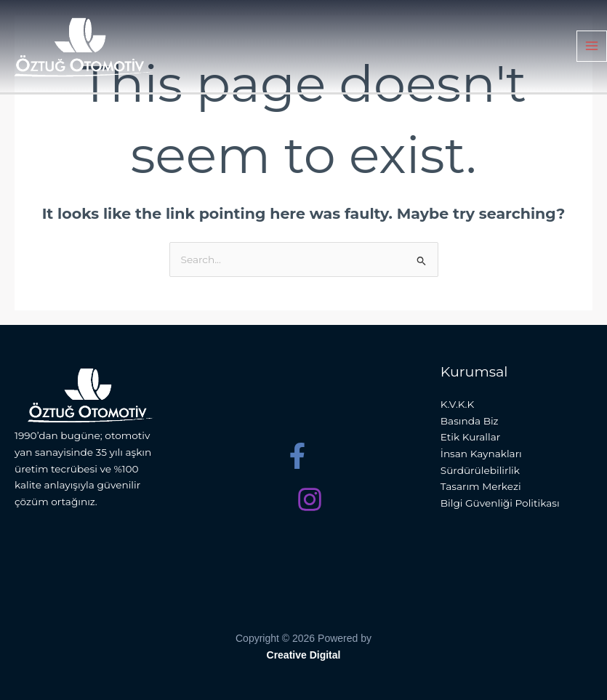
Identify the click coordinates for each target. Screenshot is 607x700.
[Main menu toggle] (592, 48)
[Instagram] (310, 499)
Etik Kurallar (470, 437)
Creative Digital (304, 655)
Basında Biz (470, 421)
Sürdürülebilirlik (480, 470)
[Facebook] (297, 456)
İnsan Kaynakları (481, 454)
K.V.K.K (457, 404)
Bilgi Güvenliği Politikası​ (500, 503)
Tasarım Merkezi (481, 486)
